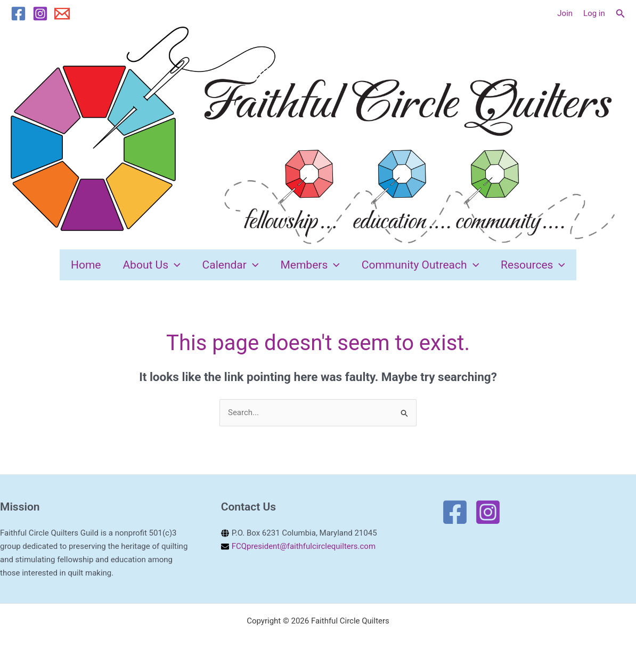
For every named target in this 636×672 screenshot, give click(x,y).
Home (82, 267)
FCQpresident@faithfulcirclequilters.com (304, 550)
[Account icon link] (565, 14)
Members (311, 267)
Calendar (230, 267)
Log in (594, 13)
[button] (621, 14)
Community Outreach (422, 267)
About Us (149, 267)
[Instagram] (40, 14)
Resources (537, 267)
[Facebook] (18, 14)
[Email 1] (62, 14)
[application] (172, 267)
